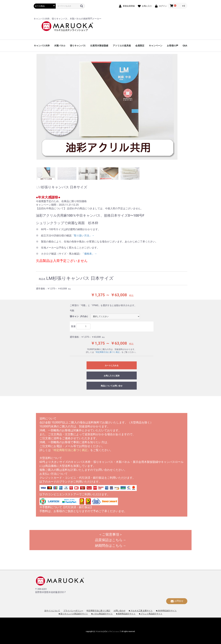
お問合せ (177, 601)
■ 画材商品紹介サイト (126, 614)
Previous (34, 110)
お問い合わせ (120, 611)
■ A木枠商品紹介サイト (166, 611)
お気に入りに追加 (112, 376)
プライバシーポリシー (73, 611)
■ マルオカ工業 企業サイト (141, 611)
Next (187, 110)
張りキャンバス (78, 46)
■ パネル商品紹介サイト (102, 614)
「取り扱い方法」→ (83, 235)
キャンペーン (156, 46)
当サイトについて (52, 611)
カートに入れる (112, 365)
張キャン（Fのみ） (79, 316)
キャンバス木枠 (42, 46)
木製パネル (60, 46)
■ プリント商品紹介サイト (151, 614)
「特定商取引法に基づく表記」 (108, 352)
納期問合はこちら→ (111, 546)
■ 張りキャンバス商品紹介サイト (73, 614)
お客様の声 (173, 46)
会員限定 (140, 46)
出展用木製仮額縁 (99, 46)
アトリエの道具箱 (122, 46)
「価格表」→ (89, 254)
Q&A (185, 46)
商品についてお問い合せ (112, 386)
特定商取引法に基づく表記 (98, 611)
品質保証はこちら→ (111, 540)
